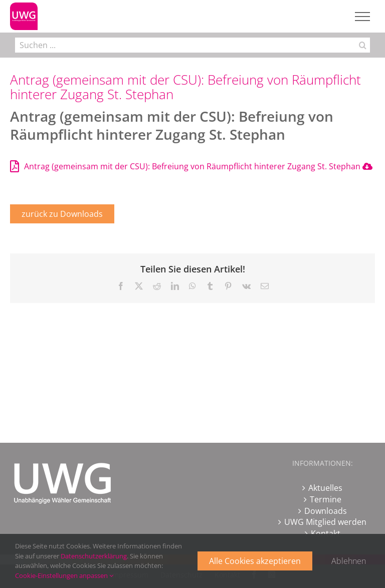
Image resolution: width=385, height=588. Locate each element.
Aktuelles (325, 488)
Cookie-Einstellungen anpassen (64, 575)
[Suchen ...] (185, 45)
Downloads (326, 511)
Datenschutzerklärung (94, 556)
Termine (326, 499)
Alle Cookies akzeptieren (255, 561)
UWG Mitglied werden (325, 522)
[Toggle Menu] (363, 17)
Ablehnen (349, 561)
